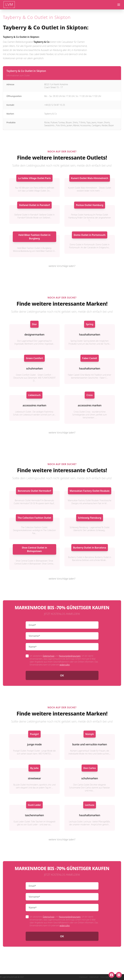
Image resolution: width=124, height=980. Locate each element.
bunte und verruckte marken (90, 744)
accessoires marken (34, 405)
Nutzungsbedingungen (70, 656)
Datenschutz (48, 656)
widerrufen (65, 665)
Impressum (83, 977)
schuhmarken (34, 368)
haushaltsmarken (90, 334)
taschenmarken (34, 815)
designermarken (34, 334)
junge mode (34, 744)
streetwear (34, 778)
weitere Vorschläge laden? (62, 266)
